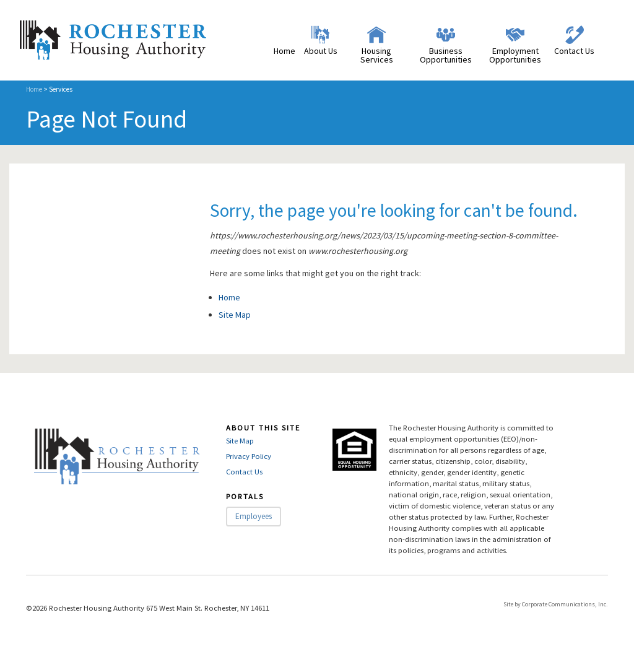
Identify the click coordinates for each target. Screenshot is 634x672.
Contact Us (574, 51)
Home (284, 51)
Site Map (235, 315)
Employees (254, 516)
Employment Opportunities (515, 55)
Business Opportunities (446, 55)
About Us (321, 51)
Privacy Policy (249, 456)
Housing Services (377, 55)
